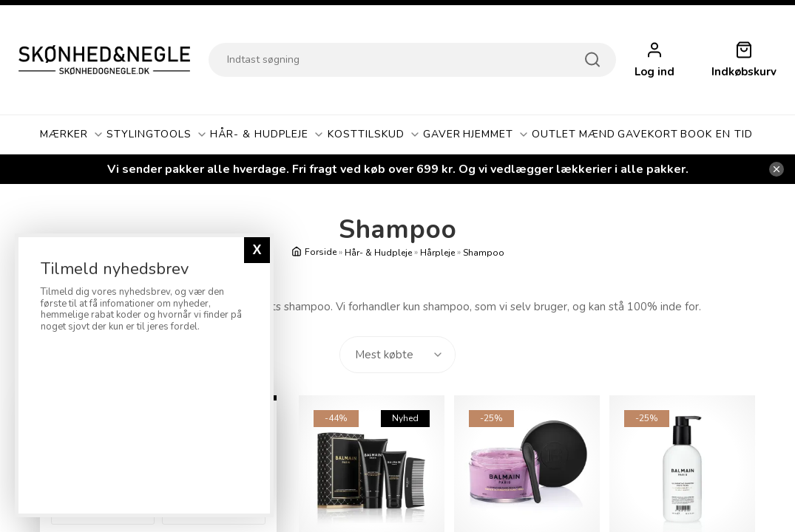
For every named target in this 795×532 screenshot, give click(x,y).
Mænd (597, 134)
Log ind (654, 72)
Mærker (72, 134)
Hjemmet (496, 134)
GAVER (442, 134)
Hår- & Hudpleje (267, 134)
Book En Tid (717, 134)
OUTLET (554, 134)
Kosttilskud (374, 134)
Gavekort (648, 134)
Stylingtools (157, 134)
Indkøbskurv (744, 72)
